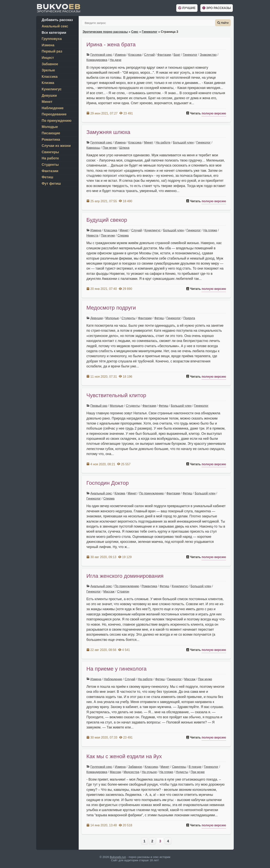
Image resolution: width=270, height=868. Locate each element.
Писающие (51, 133)
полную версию (214, 113)
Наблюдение (113, 679)
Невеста (92, 236)
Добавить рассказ (57, 20)
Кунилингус (153, 230)
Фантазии (164, 55)
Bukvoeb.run (118, 857)
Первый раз (99, 406)
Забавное (135, 767)
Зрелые (48, 70)
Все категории (54, 33)
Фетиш (159, 318)
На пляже (210, 230)
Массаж (109, 592)
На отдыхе (149, 772)
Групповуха (52, 39)
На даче (116, 60)
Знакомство (208, 55)
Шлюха (124, 148)
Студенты (128, 318)
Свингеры (179, 767)
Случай (149, 55)
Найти (223, 23)
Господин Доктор (108, 483)
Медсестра (131, 772)
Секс (135, 32)
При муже (110, 148)
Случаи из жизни (56, 146)
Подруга (189, 318)
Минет (149, 143)
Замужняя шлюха (108, 132)
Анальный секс (101, 493)
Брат (177, 55)
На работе (163, 143)
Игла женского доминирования (125, 576)
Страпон (123, 592)
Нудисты (182, 772)
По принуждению (151, 493)
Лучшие (187, 8)
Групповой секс (101, 55)
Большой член (183, 143)
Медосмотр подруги (111, 308)
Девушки (97, 318)
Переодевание (54, 114)
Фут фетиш (51, 184)
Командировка (97, 60)
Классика (135, 55)
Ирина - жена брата (111, 44)
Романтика (149, 586)
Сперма (123, 236)
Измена (120, 55)
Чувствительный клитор (116, 395)
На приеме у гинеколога (116, 669)
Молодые (112, 318)
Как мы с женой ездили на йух (124, 756)
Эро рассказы (217, 8)
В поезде (195, 767)
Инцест (48, 58)
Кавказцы (93, 148)
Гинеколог (150, 32)
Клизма (120, 493)
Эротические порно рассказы (105, 32)
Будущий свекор (107, 220)
